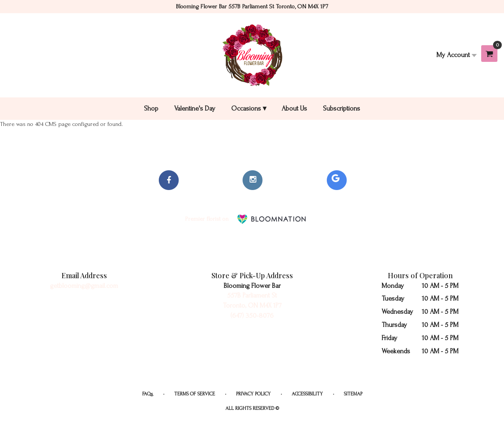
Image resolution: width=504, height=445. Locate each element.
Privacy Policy (253, 394)
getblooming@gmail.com (84, 286)
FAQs (148, 394)
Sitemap (353, 394)
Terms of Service (195, 394)
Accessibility (307, 394)
